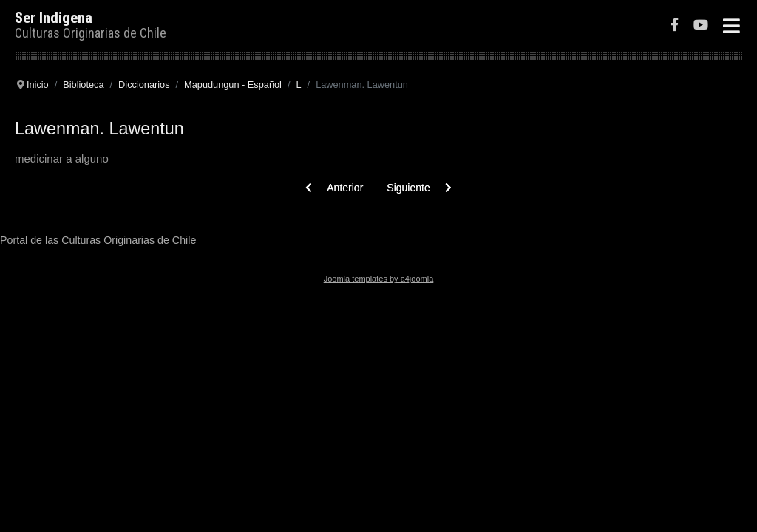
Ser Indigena (54, 18)
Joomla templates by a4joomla (379, 279)
